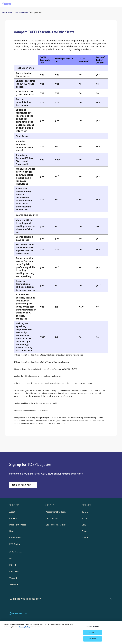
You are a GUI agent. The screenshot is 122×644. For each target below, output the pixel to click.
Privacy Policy (25, 627)
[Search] (111, 599)
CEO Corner (15, 538)
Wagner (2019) (70, 369)
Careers (13, 518)
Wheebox (14, 584)
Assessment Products (56, 512)
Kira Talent (14, 572)
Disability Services (18, 525)
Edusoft (13, 565)
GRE (84, 525)
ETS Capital (15, 544)
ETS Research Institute (56, 525)
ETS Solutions (52, 518)
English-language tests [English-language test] (83, 41)
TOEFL (85, 512)
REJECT (93, 633)
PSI (11, 559)
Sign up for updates (23, 485)
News (12, 531)
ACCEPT (93, 639)
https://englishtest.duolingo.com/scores (50, 396)
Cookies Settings (93, 626)
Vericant (13, 578)
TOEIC (85, 518)
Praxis (85, 531)
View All (85, 538)
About (12, 512)
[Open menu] (118, 4)
